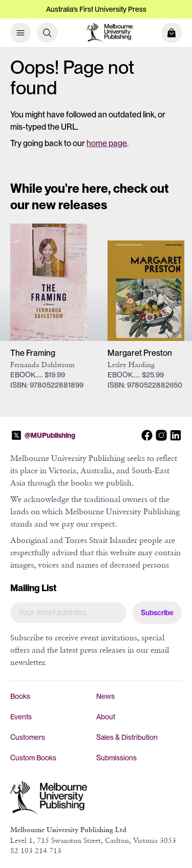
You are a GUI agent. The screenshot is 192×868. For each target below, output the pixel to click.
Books (20, 696)
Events (21, 717)
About (106, 717)
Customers (28, 737)
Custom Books (33, 758)
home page (107, 143)
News (105, 696)
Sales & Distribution (127, 737)
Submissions (116, 758)
